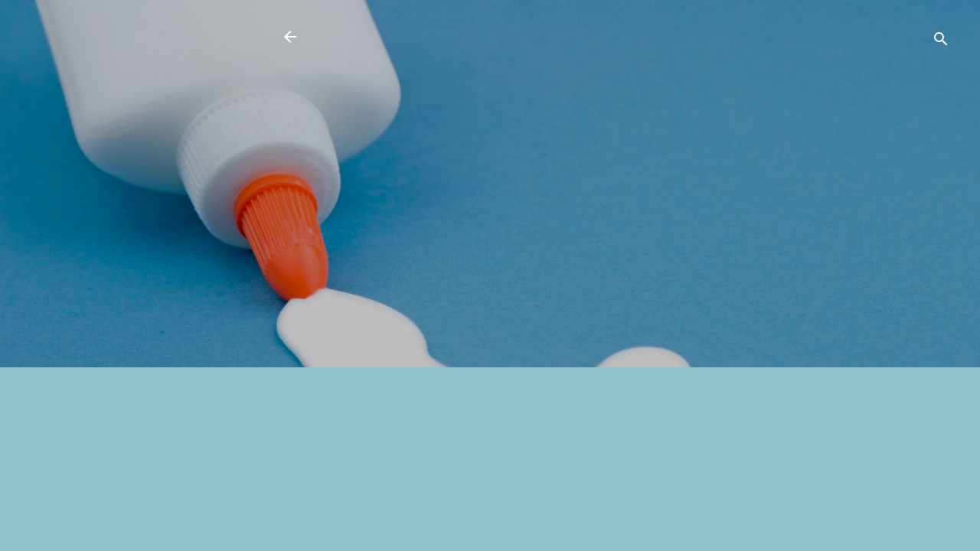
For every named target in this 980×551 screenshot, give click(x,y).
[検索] (941, 42)
